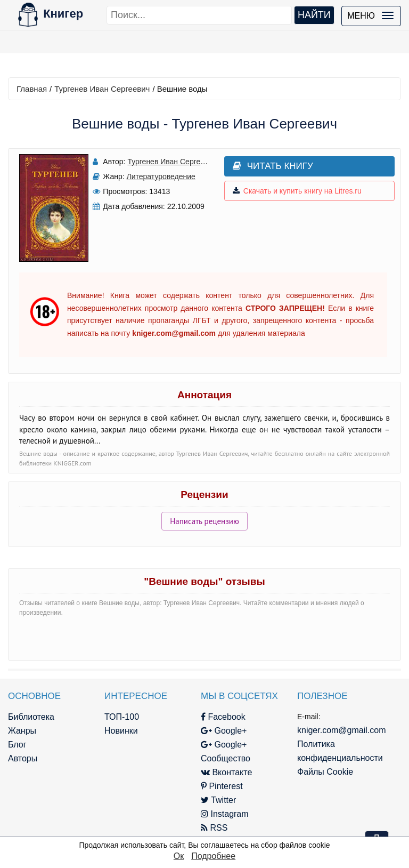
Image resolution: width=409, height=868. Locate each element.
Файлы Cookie (325, 772)
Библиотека (31, 717)
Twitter (218, 800)
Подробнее (213, 856)
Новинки (121, 731)
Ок (179, 856)
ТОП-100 (122, 717)
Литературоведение (161, 176)
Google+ (224, 731)
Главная (32, 89)
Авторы (23, 758)
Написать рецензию (204, 521)
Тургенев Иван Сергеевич (102, 89)
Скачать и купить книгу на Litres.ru (297, 191)
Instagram (225, 814)
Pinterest (222, 786)
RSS (214, 828)
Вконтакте (226, 772)
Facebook (223, 717)
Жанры (22, 731)
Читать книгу (273, 166)
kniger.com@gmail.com (342, 730)
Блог (17, 745)
